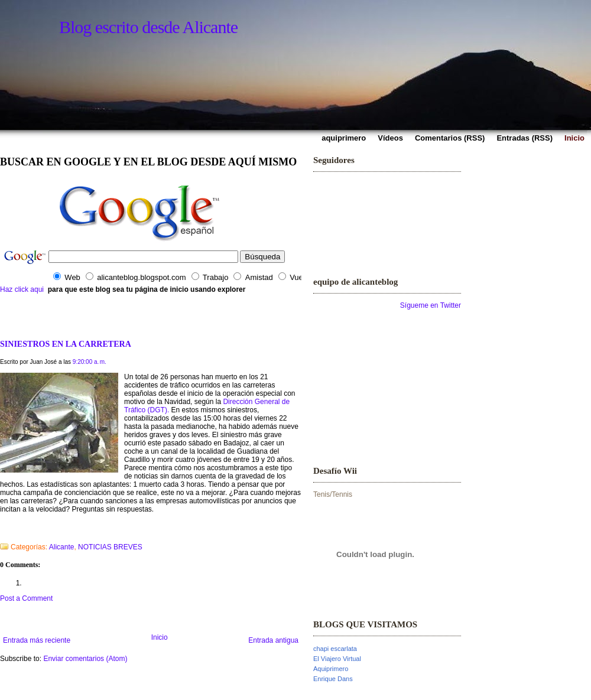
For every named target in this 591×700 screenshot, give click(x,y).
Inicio (160, 637)
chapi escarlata (335, 649)
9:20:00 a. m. (90, 362)
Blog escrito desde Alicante (148, 27)
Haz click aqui (22, 289)
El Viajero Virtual (337, 659)
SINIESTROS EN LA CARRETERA (66, 344)
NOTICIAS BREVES (110, 547)
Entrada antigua (273, 640)
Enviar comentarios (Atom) (85, 659)
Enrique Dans (333, 679)
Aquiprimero (331, 669)
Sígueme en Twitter (431, 305)
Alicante (62, 547)
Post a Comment (26, 598)
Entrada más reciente (37, 640)
